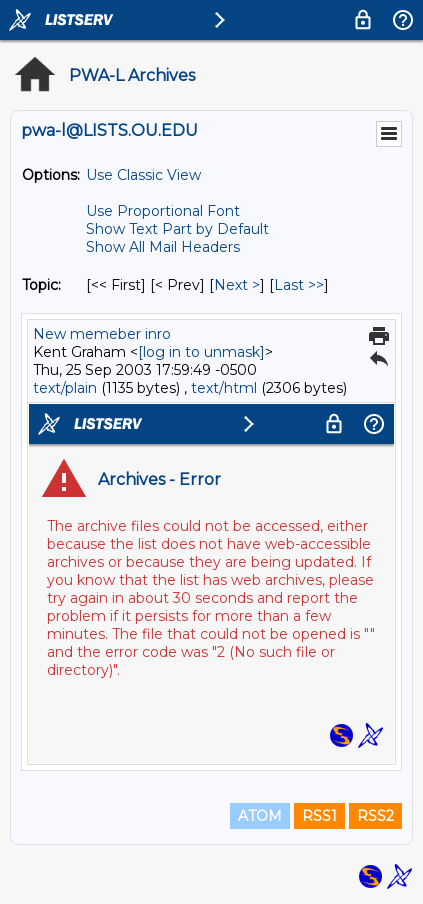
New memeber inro (102, 334)
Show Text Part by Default (177, 229)
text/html (224, 388)
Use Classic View (143, 175)
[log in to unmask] (201, 352)
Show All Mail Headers (163, 247)
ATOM (260, 816)
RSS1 (319, 816)
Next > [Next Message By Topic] (237, 285)
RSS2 (375, 816)
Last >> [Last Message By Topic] (299, 285)
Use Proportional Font (163, 211)
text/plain (65, 388)
